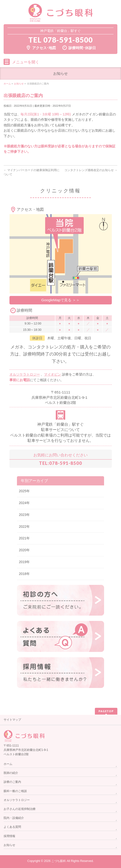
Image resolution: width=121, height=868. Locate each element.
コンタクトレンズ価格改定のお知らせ (91, 170)
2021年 (24, 538)
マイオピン (53, 374)
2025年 (24, 491)
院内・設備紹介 (14, 818)
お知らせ (9, 845)
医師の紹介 (11, 773)
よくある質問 (12, 827)
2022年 (24, 527)
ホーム (8, 764)
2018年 (24, 574)
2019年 (24, 562)
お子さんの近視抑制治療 (20, 809)
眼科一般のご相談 (15, 791)
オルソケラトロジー (25, 374)
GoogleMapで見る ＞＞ (61, 300)
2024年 (24, 503)
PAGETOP (106, 711)
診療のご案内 (12, 782)
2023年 (24, 515)
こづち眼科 (59, 861)
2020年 (24, 550)
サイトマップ (12, 720)
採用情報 (9, 836)
